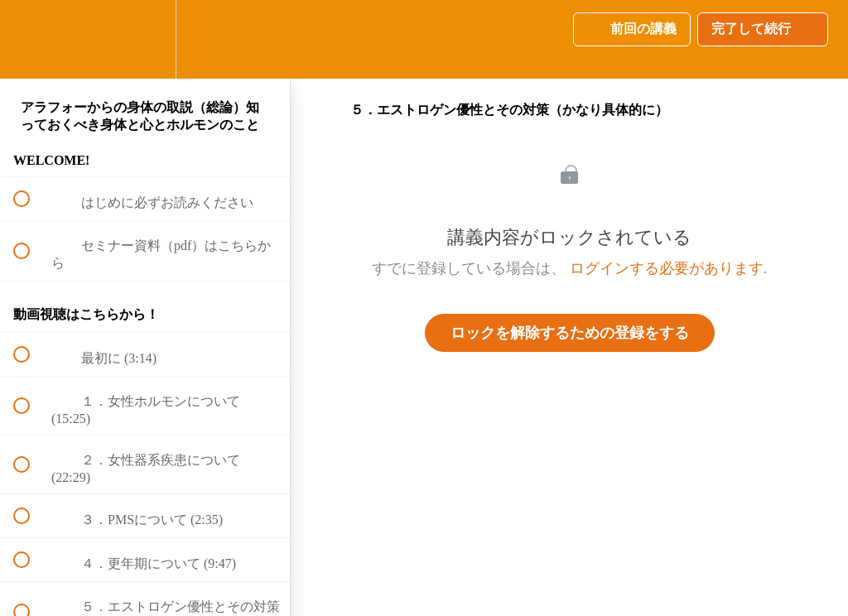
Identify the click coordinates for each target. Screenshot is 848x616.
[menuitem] (145, 39)
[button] (31, 39)
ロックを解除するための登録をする (570, 333)
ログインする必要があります (667, 268)
